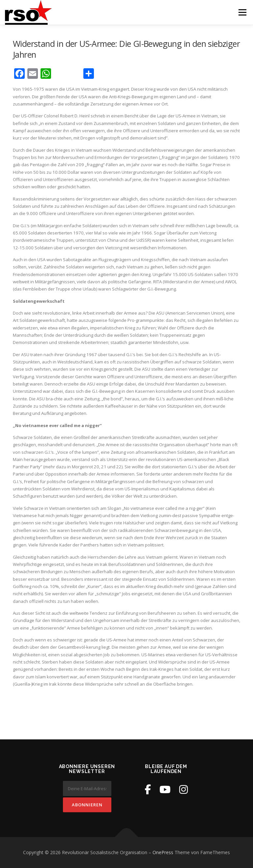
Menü (242, 12)
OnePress (163, 852)
